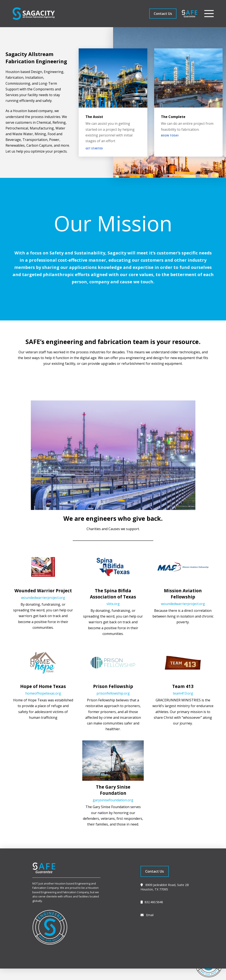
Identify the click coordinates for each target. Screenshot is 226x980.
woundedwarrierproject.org (43, 598)
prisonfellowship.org (113, 693)
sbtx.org (113, 604)
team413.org (183, 693)
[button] (209, 14)
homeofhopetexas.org (43, 693)
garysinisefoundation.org (113, 800)
